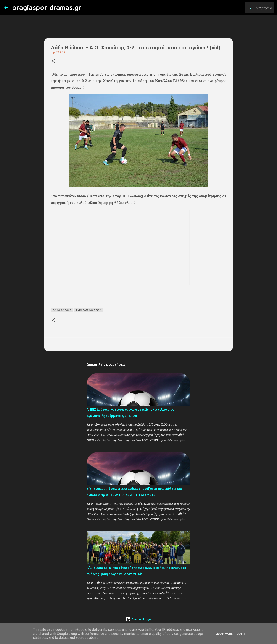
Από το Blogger (139, 619)
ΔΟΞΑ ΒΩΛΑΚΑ (62, 310)
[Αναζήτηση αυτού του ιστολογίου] (251, 8)
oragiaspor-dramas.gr (47, 7)
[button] (53, 61)
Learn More (224, 634)
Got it (241, 634)
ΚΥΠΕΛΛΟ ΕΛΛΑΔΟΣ (89, 310)
